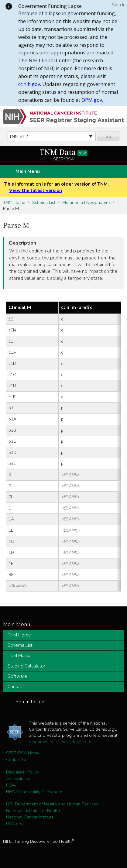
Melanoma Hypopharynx (86, 202)
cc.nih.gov (29, 84)
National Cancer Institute (30, 817)
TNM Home (14, 202)
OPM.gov (92, 100)
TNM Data (64, 153)
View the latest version (36, 190)
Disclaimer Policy (22, 772)
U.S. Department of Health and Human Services (52, 804)
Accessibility (18, 778)
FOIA (11, 785)
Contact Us (17, 760)
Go (108, 136)
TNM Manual (20, 656)
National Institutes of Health (33, 811)
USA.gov (15, 824)
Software (17, 676)
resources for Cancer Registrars (60, 742)
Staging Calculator (26, 666)
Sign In (119, 5)
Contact (15, 687)
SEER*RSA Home (23, 753)
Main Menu (28, 171)
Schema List (44, 202)
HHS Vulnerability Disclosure (34, 792)
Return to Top (30, 702)
